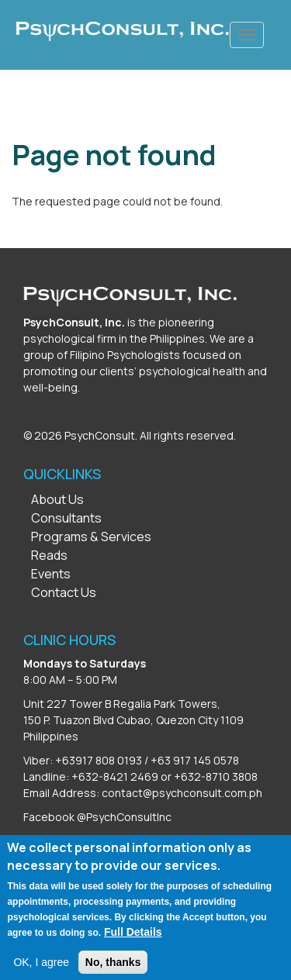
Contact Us (64, 592)
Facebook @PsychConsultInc (97, 817)
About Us (57, 499)
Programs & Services (91, 537)
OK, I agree (41, 971)
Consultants (66, 518)
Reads (49, 555)
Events (51, 574)
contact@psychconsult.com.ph (182, 793)
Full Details (133, 940)
